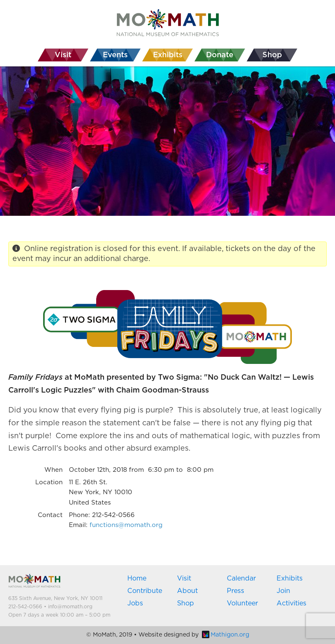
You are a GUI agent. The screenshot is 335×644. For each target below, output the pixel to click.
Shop (186, 603)
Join (283, 591)
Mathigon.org (226, 635)
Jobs (135, 603)
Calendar (241, 578)
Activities (291, 603)
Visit (184, 578)
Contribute (145, 591)
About (187, 591)
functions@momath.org (126, 525)
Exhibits (290, 578)
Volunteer (242, 603)
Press (235, 591)
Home (137, 578)
